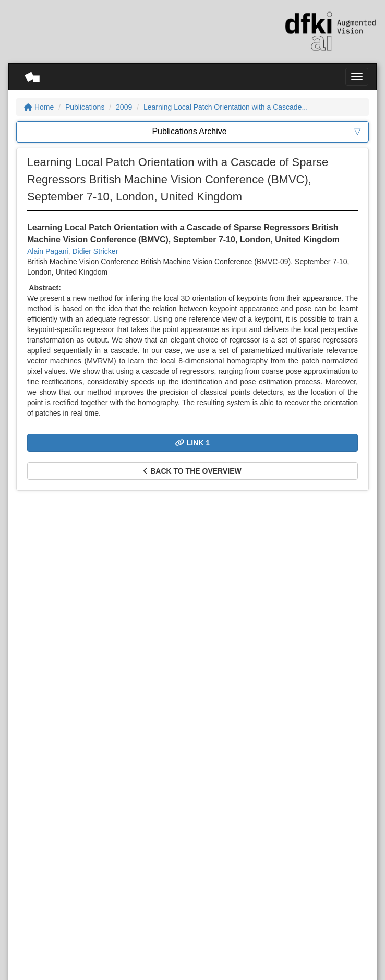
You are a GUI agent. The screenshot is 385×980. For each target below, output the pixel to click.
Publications (85, 107)
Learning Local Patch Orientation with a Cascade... (226, 107)
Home (39, 107)
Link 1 (192, 443)
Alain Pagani (48, 251)
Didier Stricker (95, 251)
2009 (124, 107)
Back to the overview (192, 471)
